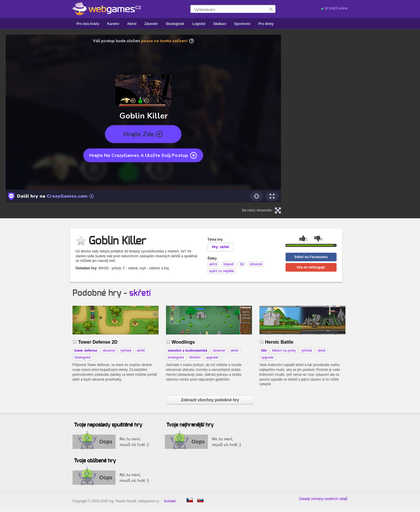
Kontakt (170, 501)
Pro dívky (266, 24)
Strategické (175, 24)
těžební (195, 357)
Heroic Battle (279, 342)
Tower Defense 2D (98, 342)
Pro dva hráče (88, 24)
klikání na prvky (284, 351)
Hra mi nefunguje (311, 267)
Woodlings (183, 342)
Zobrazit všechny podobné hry (210, 400)
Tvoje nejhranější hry (190, 425)
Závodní (151, 24)
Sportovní (242, 24)
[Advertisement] (366, 119)
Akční (132, 24)
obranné (109, 351)
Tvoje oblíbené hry (95, 461)
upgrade (212, 357)
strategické (83, 357)
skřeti (140, 293)
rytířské (126, 351)
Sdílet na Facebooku (311, 257)
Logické (199, 24)
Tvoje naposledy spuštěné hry (108, 425)
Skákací (220, 24)
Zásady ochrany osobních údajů (323, 499)
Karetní (113, 24)
